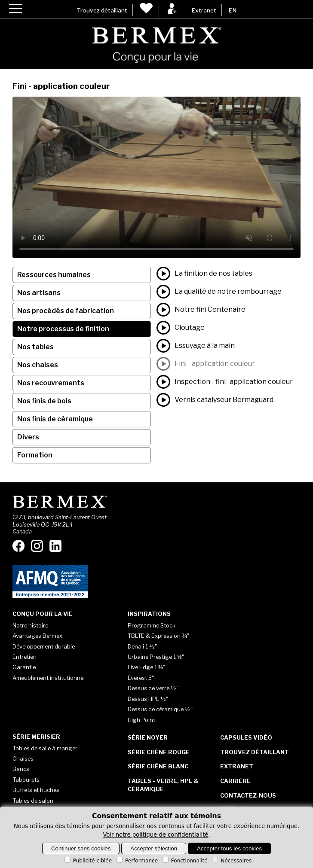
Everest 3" (141, 678)
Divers (28, 437)
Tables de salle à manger (45, 748)
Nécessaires (231, 861)
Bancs (21, 769)
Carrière (235, 781)
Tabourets (26, 780)
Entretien (25, 657)
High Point (141, 720)
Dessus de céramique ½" (160, 709)
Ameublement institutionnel (49, 678)
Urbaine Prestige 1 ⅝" (156, 657)
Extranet (204, 10)
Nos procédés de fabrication (66, 311)
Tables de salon (33, 801)
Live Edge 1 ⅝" (146, 667)
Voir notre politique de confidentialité (155, 835)
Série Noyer (148, 737)
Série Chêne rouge (159, 752)
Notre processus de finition (63, 329)
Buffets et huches (36, 790)
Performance (137, 861)
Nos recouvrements (51, 383)
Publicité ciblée (87, 861)
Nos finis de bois (44, 401)
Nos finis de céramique (55, 419)
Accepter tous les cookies (229, 848)
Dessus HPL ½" (148, 699)
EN (232, 10)
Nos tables (35, 347)
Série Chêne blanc (158, 766)
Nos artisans (39, 293)
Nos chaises (38, 365)
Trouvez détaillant (102, 10)
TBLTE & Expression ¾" (158, 636)
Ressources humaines (54, 275)
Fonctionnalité (184, 861)
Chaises (23, 758)
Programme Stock (152, 625)
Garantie (24, 667)
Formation (35, 455)
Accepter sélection (154, 848)
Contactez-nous (248, 795)
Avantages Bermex (37, 636)
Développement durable (44, 646)
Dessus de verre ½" (153, 688)
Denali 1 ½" (142, 646)
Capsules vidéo (246, 737)
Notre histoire (30, 625)
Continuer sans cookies (81, 848)
